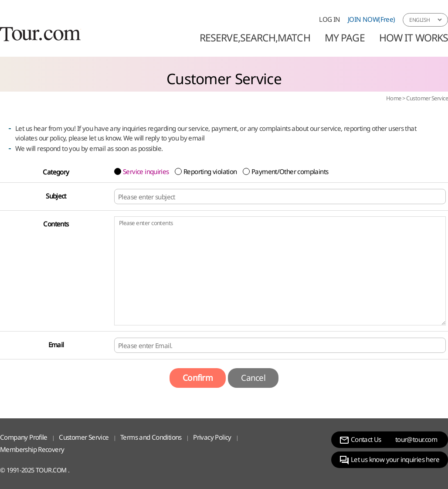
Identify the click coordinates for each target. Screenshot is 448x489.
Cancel (253, 378)
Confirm (198, 378)
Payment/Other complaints (290, 171)
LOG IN (329, 19)
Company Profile (24, 437)
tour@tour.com (416, 439)
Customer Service (427, 98)
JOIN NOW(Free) (372, 19)
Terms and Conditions (151, 437)
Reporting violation (210, 171)
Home (394, 98)
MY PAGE (345, 38)
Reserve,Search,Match (255, 38)
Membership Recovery (32, 449)
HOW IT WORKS (414, 38)
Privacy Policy (212, 437)
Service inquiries (146, 171)
